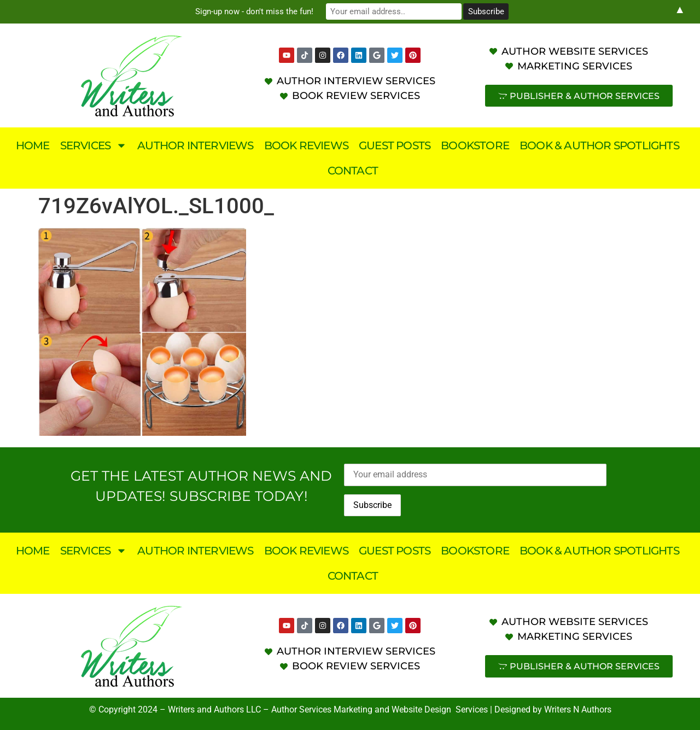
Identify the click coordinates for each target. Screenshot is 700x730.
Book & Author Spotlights (599, 145)
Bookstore (475, 145)
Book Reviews (306, 145)
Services (94, 145)
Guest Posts (395, 145)
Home (33, 145)
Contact (353, 171)
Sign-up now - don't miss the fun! (257, 11)
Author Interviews (195, 145)
